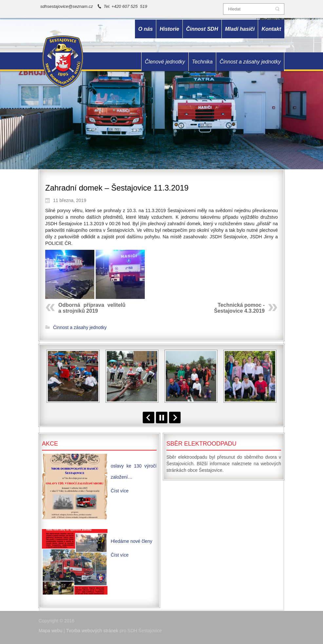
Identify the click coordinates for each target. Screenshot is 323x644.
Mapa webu (50, 631)
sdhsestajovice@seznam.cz (67, 6)
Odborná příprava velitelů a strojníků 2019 (92, 308)
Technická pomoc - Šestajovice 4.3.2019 (239, 308)
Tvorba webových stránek (92, 631)
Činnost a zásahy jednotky (80, 327)
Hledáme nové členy (132, 541)
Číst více (120, 491)
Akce (50, 444)
